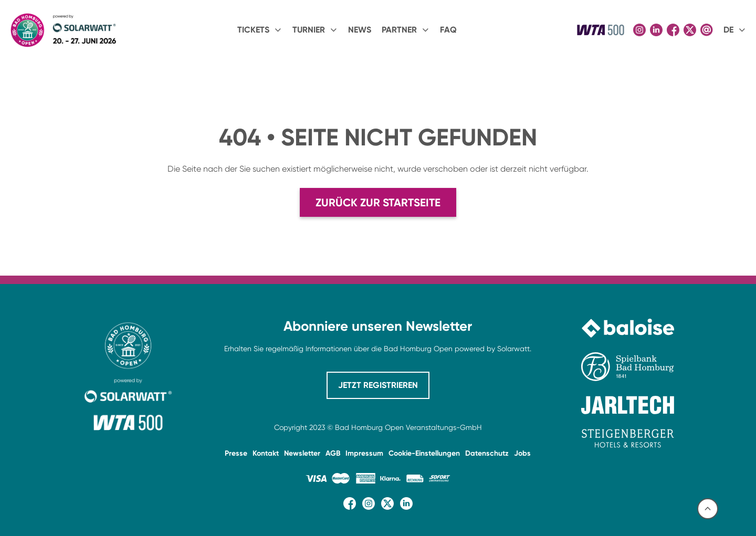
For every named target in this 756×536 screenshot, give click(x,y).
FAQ (448, 30)
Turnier (309, 30)
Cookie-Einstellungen (424, 453)
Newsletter (302, 453)
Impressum (364, 453)
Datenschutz (487, 453)
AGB (333, 453)
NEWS (360, 30)
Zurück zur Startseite (378, 202)
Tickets (253, 30)
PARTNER (399, 30)
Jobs (522, 453)
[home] (63, 30)
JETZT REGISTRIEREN (378, 385)
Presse (236, 453)
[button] (260, 30)
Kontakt (266, 453)
